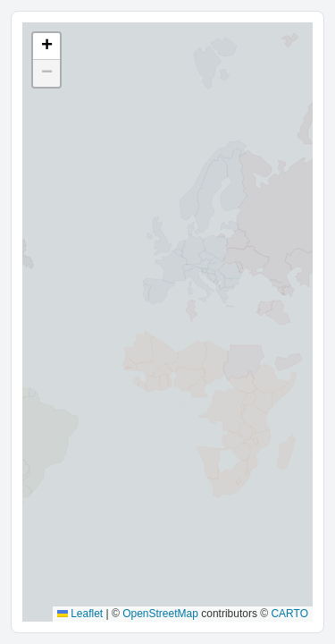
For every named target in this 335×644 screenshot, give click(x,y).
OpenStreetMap (160, 614)
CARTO (289, 614)
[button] (46, 47)
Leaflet (80, 614)
